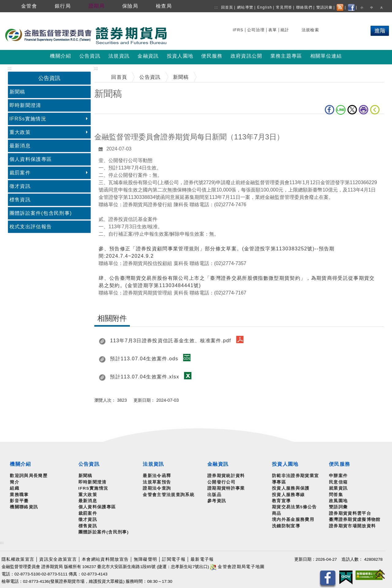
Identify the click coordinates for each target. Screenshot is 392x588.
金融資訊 (218, 464)
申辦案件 (338, 476)
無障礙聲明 (146, 559)
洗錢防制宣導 (286, 526)
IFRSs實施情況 (28, 119)
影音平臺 (19, 501)
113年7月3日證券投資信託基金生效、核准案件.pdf (170, 341)
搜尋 (238, 29)
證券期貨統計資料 (226, 476)
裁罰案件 (20, 173)
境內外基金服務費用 (293, 520)
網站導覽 (245, 7)
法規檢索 (310, 30)
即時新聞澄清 (25, 105)
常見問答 (284, 7)
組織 (15, 488)
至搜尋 (176, 36)
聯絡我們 (304, 7)
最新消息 (20, 146)
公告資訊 (150, 77)
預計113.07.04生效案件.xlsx (145, 377)
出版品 (214, 495)
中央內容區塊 (110, 123)
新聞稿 (17, 92)
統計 (285, 30)
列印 (364, 110)
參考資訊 (217, 501)
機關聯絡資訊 (24, 507)
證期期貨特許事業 (226, 488)
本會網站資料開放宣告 (105, 559)
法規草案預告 (157, 482)
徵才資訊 (20, 186)
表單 (273, 30)
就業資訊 (338, 488)
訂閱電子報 (174, 559)
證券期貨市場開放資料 (352, 526)
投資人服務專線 (288, 495)
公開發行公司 (221, 482)
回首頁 (227, 7)
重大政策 (20, 132)
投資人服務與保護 (291, 488)
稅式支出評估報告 (31, 227)
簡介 (15, 482)
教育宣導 (281, 501)
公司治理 (256, 30)
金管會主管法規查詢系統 (169, 495)
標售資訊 (20, 200)
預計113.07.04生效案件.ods (144, 359)
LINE (341, 110)
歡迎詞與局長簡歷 (29, 476)
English (265, 7)
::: (216, 8)
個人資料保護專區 (31, 159)
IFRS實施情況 (93, 488)
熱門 (335, 29)
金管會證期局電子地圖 (237, 567)
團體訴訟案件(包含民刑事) (41, 213)
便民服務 (339, 464)
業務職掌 (19, 495)
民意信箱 (338, 482)
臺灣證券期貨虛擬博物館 (355, 520)
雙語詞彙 (324, 7)
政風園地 (338, 501)
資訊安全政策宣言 (58, 559)
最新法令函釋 (157, 476)
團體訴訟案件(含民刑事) (104, 532)
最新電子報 (202, 559)
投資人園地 (285, 464)
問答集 (336, 495)
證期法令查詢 (157, 488)
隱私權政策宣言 (18, 559)
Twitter (352, 110)
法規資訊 (153, 464)
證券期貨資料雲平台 (350, 513)
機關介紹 (20, 464)
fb (330, 110)
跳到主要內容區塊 (21, 15)
